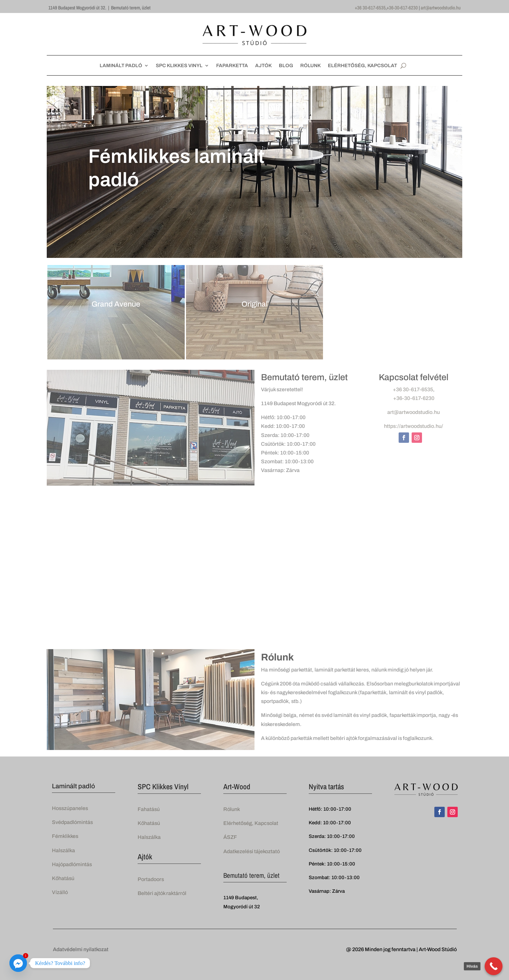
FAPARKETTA (232, 66)
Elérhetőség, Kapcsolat (251, 823)
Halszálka (63, 850)
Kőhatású (63, 878)
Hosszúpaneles (70, 808)
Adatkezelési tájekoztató (252, 851)
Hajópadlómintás (72, 864)
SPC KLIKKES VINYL (179, 66)
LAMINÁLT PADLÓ (121, 66)
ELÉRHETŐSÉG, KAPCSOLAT (362, 66)
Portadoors (151, 879)
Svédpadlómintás (72, 822)
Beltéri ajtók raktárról (162, 893)
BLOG (286, 66)
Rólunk (232, 809)
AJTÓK (263, 66)
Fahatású (149, 809)
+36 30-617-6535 (370, 8)
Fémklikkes (65, 836)
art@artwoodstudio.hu (441, 8)
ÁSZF (230, 837)
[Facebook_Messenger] (18, 963)
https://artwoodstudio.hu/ (414, 426)
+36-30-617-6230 (402, 8)
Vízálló (60, 892)
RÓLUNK (310, 66)
